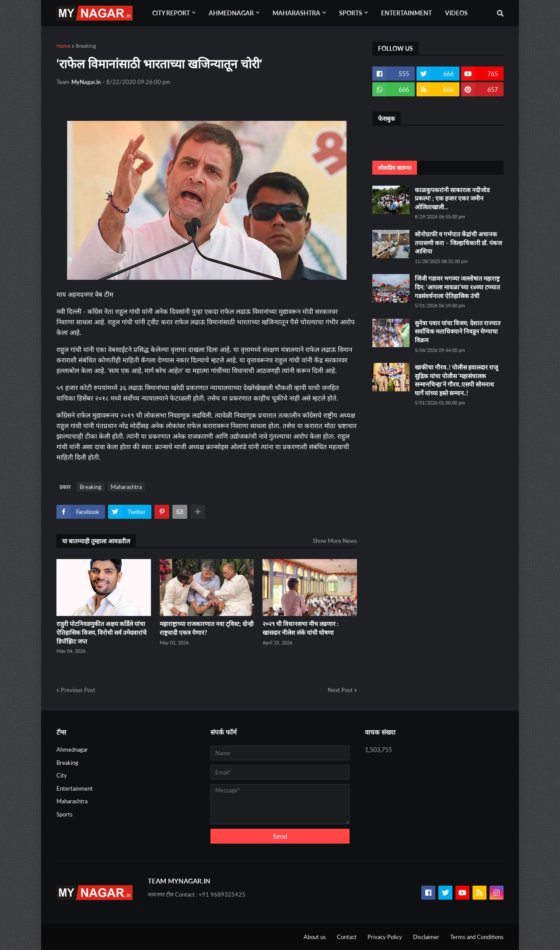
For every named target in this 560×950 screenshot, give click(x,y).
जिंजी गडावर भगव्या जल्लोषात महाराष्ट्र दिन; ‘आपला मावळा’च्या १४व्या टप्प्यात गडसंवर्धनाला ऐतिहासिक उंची (457, 287)
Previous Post (78, 690)
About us (315, 937)
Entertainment (75, 788)
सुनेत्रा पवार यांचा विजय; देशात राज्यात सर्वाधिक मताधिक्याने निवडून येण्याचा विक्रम (458, 331)
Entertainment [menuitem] (406, 13)
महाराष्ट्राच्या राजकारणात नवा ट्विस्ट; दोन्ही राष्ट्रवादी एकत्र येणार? (207, 628)
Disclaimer (426, 937)
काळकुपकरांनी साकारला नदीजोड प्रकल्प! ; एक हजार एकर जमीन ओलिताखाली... (452, 198)
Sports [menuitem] (351, 13)
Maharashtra (126, 487)
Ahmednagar (72, 749)
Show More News (335, 541)
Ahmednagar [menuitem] (231, 13)
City (62, 775)
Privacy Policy (385, 937)
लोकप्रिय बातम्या (395, 168)
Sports (65, 814)
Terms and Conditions (477, 937)
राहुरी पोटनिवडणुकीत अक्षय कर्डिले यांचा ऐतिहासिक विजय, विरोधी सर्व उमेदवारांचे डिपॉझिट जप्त (101, 632)
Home (63, 46)
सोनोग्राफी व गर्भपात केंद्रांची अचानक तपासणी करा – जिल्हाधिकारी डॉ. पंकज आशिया (458, 243)
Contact (347, 937)
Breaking (86, 46)
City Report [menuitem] (171, 13)
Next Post (340, 690)
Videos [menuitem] (456, 13)
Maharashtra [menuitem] (296, 13)
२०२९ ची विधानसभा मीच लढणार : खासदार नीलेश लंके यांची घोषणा (301, 628)
